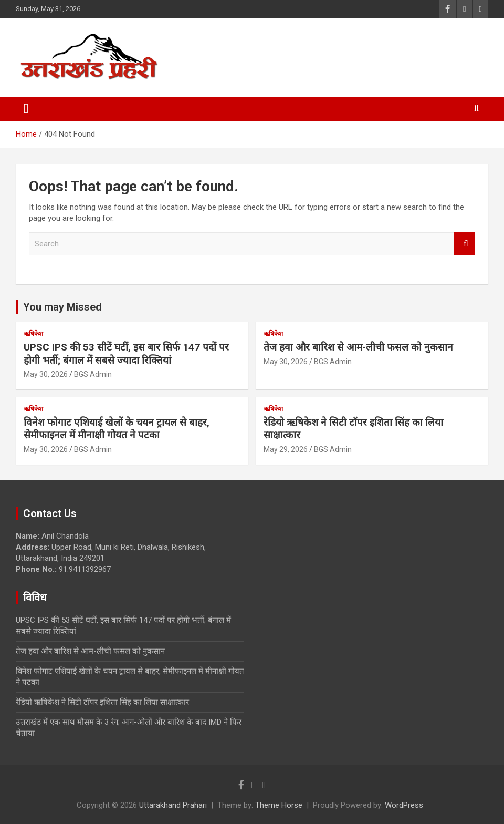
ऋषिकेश (33, 334)
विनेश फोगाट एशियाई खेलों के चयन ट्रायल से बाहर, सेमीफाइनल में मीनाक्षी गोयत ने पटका (117, 429)
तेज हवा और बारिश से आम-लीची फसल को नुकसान (358, 347)
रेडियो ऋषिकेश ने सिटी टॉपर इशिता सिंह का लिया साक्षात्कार (102, 702)
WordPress (404, 805)
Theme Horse (279, 805)
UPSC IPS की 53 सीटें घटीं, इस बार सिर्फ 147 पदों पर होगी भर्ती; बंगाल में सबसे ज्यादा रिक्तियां (126, 354)
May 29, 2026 (286, 449)
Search (465, 244)
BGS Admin (93, 374)
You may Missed (62, 307)
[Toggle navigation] (26, 109)
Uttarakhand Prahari (173, 805)
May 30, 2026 (46, 374)
